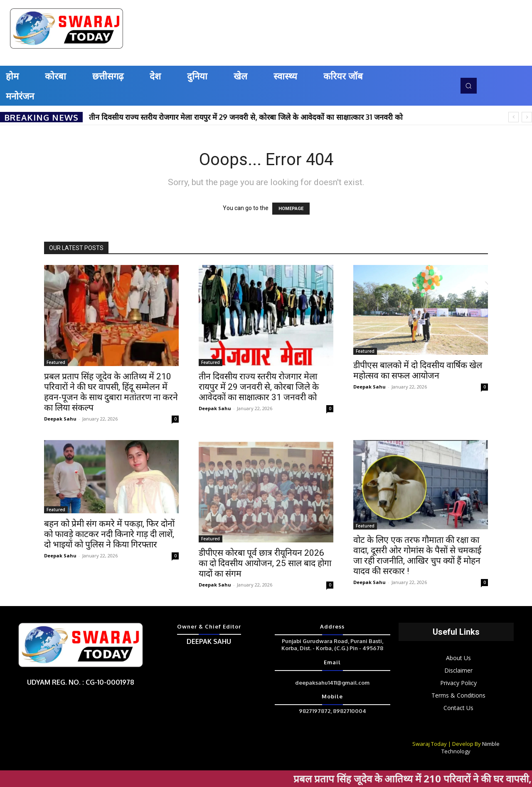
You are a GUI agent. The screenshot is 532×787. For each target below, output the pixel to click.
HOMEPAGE (291, 209)
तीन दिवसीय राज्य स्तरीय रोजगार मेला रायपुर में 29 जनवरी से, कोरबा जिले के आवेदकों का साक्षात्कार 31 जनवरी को (246, 117)
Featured (56, 362)
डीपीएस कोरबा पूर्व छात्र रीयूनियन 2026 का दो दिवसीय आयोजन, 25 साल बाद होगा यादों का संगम (265, 563)
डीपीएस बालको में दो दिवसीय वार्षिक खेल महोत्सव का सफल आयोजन (418, 370)
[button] (468, 86)
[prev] (514, 117)
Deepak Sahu (60, 419)
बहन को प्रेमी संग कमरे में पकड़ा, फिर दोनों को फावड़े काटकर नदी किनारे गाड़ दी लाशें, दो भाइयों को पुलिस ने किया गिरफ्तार (109, 534)
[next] (527, 117)
